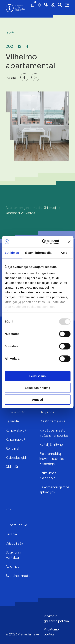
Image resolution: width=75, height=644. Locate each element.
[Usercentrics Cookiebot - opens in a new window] (44, 242)
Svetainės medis (18, 576)
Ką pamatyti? (15, 439)
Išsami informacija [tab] (38, 253)
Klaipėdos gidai (17, 458)
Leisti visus (38, 376)
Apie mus (12, 566)
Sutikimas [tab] (12, 253)
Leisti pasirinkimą (37, 388)
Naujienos (47, 412)
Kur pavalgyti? (16, 430)
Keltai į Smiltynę (51, 444)
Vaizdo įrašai (15, 543)
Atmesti (37, 400)
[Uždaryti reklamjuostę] (69, 242)
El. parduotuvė (16, 525)
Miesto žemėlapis (52, 421)
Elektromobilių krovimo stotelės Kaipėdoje (52, 459)
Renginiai (12, 448)
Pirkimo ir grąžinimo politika (56, 619)
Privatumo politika (51, 632)
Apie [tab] (64, 253)
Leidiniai (11, 534)
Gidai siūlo (13, 467)
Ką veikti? (12, 421)
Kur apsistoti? (16, 412)
